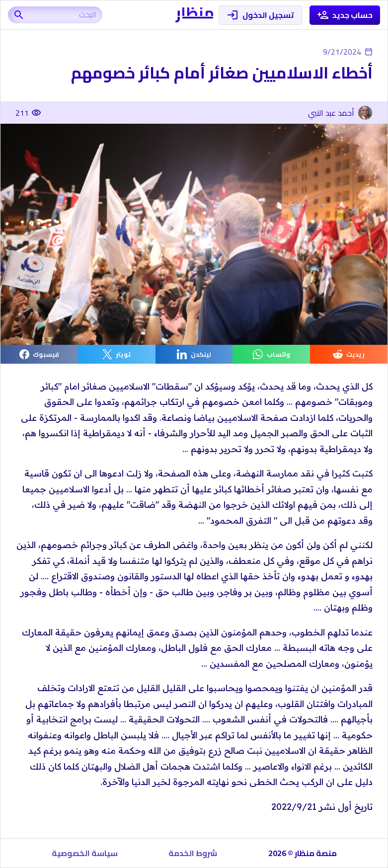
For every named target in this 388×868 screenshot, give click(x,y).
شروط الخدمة (193, 853)
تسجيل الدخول (260, 15)
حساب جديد (345, 15)
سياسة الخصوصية (85, 853)
